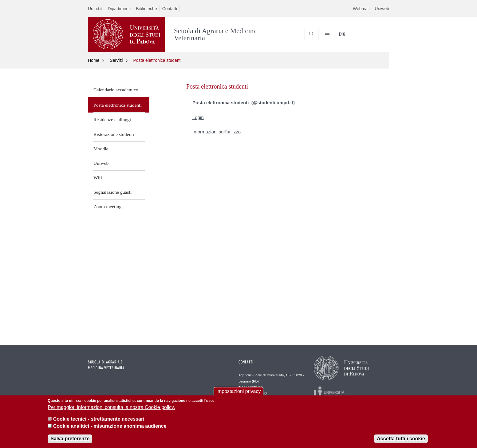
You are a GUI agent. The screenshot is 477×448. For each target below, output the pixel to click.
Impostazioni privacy (239, 392)
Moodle (101, 149)
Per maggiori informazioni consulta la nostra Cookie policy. (111, 408)
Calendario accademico (116, 90)
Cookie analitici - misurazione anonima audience (110, 426)
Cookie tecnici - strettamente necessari (99, 420)
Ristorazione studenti (114, 134)
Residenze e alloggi (112, 119)
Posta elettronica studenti (157, 60)
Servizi (116, 60)
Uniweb (382, 9)
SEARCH (378, 37)
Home (94, 60)
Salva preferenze (70, 439)
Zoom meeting (107, 206)
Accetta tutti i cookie (401, 439)
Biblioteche (146, 9)
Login (198, 117)
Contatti (170, 9)
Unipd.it (95, 9)
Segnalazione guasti (112, 192)
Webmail (361, 9)
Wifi (98, 178)
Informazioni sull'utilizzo (217, 132)
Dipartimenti (119, 9)
